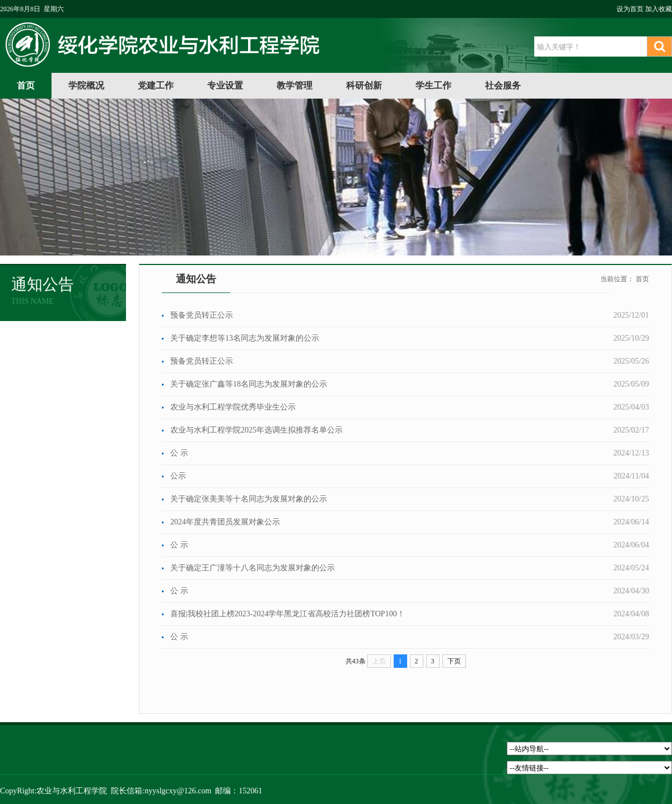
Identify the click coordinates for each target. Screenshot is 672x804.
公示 (178, 476)
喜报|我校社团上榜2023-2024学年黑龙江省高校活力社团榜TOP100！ (288, 614)
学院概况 (86, 85)
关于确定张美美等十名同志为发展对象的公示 (249, 499)
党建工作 (156, 85)
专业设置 (225, 85)
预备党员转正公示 (202, 315)
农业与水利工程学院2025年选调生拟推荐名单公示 (256, 430)
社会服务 (503, 85)
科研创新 (364, 85)
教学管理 (295, 85)
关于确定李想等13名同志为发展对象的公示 (245, 338)
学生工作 (433, 85)
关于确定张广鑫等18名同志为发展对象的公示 (249, 384)
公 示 (179, 453)
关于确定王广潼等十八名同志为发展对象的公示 (253, 568)
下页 (454, 661)
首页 (26, 85)
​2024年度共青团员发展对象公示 (225, 522)
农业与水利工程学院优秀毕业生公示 (233, 407)
